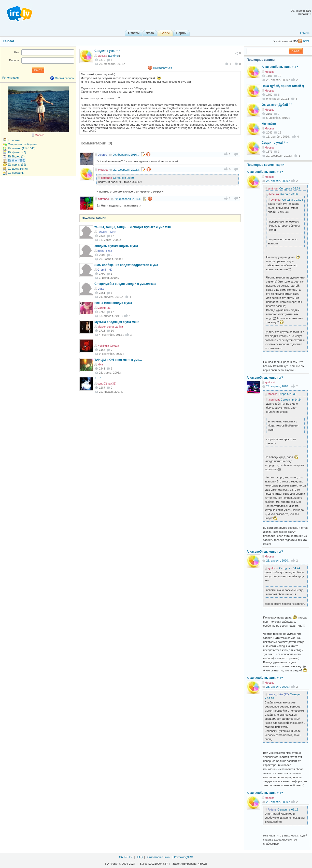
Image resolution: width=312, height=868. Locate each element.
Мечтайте (269, 124)
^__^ (98, 379)
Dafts (101, 289)
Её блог (9, 41)
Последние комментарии (265, 165)
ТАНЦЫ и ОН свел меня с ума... (118, 360)
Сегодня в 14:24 (293, 200)
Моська (102, 56)
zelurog (103, 155)
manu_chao (105, 251)
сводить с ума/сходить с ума (116, 246)
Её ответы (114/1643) (22, 148)
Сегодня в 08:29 (290, 188)
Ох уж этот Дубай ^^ (277, 105)
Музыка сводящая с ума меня (117, 322)
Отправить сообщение (23, 144)
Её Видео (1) (16, 156)
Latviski (305, 33)
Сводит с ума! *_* (108, 51)
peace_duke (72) (278, 694)
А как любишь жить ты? (280, 67)
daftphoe (107, 178)
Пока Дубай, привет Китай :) (283, 86)
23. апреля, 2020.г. (278, 561)
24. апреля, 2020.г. (278, 181)
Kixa (100, 364)
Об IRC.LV (126, 857)
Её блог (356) (17, 160)
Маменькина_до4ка (110, 327)
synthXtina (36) (107, 384)
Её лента (14, 140)
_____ (99, 341)
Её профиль (16, 173)
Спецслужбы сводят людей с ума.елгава (125, 284)
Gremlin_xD (105, 270)
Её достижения (18, 169)
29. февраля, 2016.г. (126, 155)
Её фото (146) (17, 152)
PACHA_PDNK (107, 232)
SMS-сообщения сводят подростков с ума (126, 265)
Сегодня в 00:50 (123, 178)
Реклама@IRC (183, 857)
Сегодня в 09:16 (288, 810)
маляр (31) (104, 308)
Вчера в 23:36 (289, 194)
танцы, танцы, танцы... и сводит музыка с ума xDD (133, 227)
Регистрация (10, 78)
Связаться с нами (159, 857)
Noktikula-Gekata (108, 346)
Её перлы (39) (17, 165)
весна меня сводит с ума (113, 303)
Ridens (272, 810)
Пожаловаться (163, 68)
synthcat (273, 188)
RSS (306, 41)
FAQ (140, 857)
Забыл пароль (65, 78)
